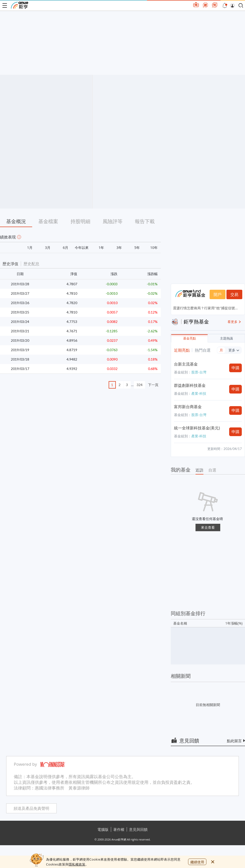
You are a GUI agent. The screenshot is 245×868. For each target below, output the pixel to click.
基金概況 (16, 221)
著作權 (119, 829)
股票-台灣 (199, 372)
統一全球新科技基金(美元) (197, 428)
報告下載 (145, 221)
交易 (234, 294)
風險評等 (113, 221)
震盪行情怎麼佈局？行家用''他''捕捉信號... (205, 308)
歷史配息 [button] (31, 264)
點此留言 (234, 741)
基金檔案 (48, 221)
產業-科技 (199, 393)
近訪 (199, 470)
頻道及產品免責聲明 (31, 808)
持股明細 (80, 221)
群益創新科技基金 (190, 385)
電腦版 (103, 829)
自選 (212, 470)
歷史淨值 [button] (10, 264)
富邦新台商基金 (188, 407)
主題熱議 (226, 338)
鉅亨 (20, 5)
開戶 (218, 294)
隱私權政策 (77, 864)
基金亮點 (190, 338)
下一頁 (153, 385)
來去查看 (208, 527)
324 (140, 385)
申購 (236, 368)
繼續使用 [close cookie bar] (197, 862)
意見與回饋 (138, 829)
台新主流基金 (186, 364)
